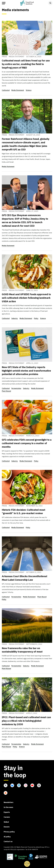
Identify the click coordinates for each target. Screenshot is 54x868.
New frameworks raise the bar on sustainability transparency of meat (22, 650)
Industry (15, 318)
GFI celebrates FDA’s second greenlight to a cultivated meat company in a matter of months (27, 443)
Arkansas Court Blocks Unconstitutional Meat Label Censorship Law (24, 578)
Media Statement (18, 90)
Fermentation (16, 388)
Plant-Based (6, 391)
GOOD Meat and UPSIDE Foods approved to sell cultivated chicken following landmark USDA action (26, 298)
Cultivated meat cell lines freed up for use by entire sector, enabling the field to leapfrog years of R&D (26, 64)
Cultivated (6, 90)
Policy (36, 318)
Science (29, 90)
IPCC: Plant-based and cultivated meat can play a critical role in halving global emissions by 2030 (26, 721)
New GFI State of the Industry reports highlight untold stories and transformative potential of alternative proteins (26, 371)
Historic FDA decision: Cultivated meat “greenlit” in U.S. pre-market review (24, 512)
